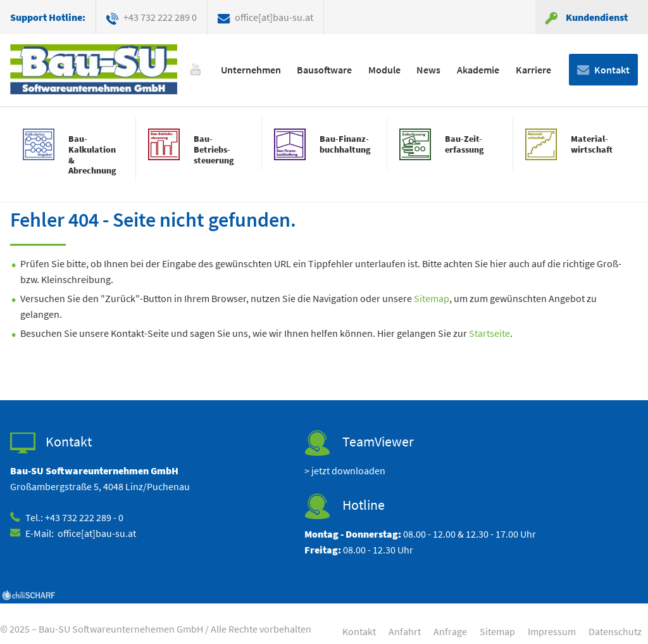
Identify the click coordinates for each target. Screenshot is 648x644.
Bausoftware (324, 70)
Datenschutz (615, 631)
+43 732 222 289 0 (160, 17)
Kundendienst (597, 17)
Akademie (478, 70)
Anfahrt (405, 631)
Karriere (533, 70)
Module (384, 70)
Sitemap (432, 298)
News (428, 70)
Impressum (552, 631)
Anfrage (450, 631)
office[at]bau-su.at (274, 17)
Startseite (489, 333)
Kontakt (612, 70)
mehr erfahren (73, 154)
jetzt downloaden (348, 470)
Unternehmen (251, 70)
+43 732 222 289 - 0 (84, 517)
